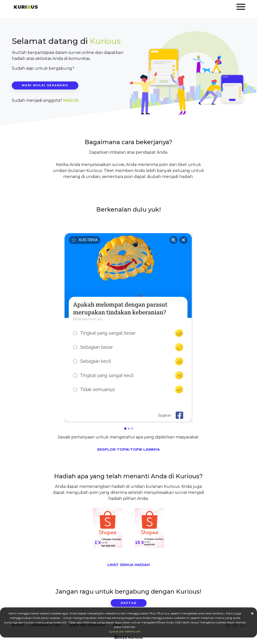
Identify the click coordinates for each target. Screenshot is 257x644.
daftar (129, 603)
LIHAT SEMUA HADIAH (128, 565)
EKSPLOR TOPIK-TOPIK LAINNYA (129, 449)
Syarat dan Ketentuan (125, 631)
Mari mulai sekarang (45, 85)
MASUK (71, 100)
